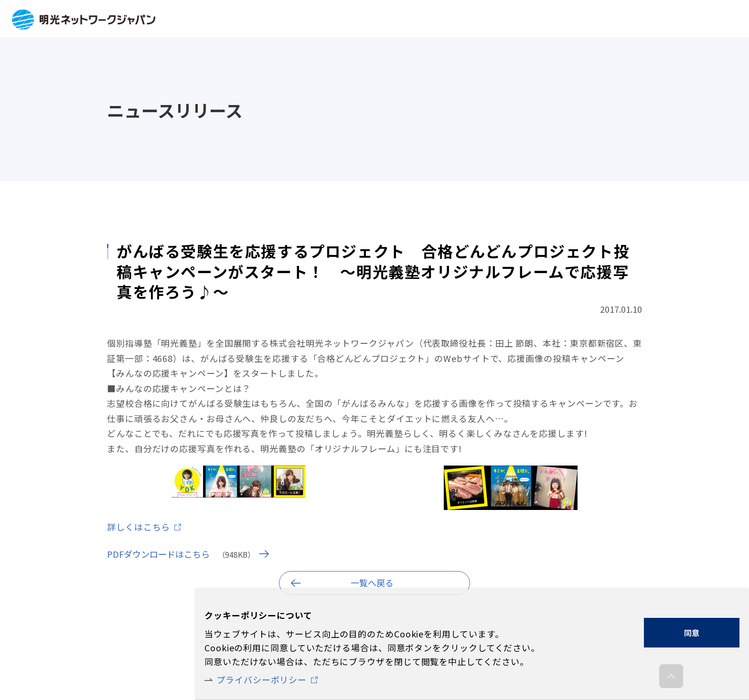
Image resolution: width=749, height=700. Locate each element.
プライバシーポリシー (262, 679)
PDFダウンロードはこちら (158, 554)
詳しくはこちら (139, 527)
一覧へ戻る (372, 583)
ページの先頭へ (671, 679)
